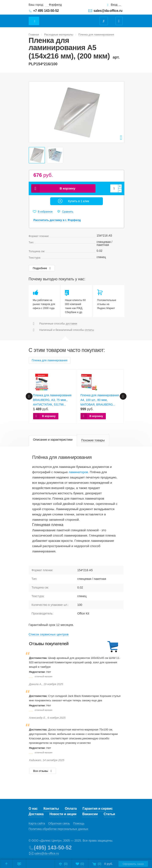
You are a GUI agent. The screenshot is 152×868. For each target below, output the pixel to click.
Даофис (65, 19)
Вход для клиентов (116, 5)
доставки (71, 324)
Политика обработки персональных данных (59, 829)
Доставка (36, 814)
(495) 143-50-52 (53, 848)
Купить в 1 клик (79, 201)
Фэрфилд (55, 5)
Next (119, 112)
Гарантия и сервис (98, 809)
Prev (34, 112)
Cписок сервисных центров (49, 634)
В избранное (45, 212)
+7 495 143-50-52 (46, 11)
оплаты (89, 330)
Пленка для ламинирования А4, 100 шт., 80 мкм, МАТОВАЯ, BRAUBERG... (100, 400)
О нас (33, 809)
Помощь (79, 823)
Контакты (51, 809)
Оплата (71, 809)
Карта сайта (37, 823)
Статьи (109, 814)
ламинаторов (78, 472)
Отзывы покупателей (49, 644)
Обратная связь (59, 823)
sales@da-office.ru (108, 11)
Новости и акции (63, 814)
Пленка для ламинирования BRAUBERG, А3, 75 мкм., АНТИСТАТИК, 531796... (52, 400)
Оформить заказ (133, 864)
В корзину (68, 188)
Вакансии (90, 814)
